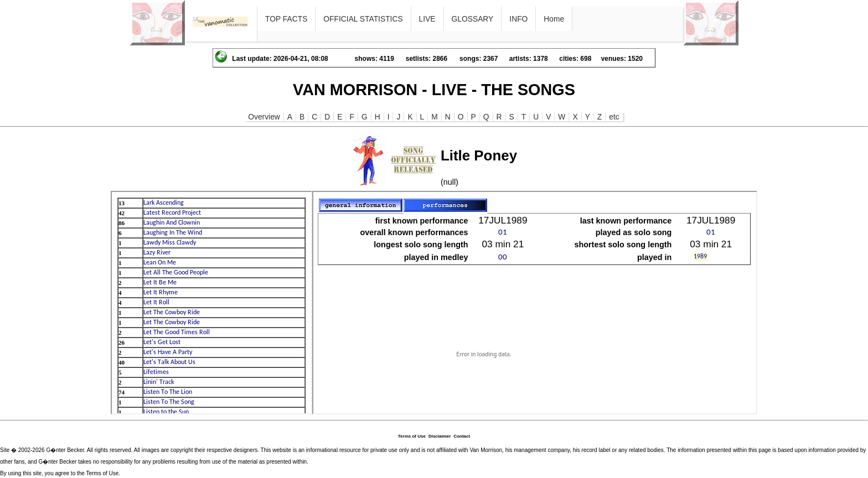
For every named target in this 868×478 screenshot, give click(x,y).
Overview (264, 117)
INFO (518, 19)
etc (614, 117)
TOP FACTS (286, 19)
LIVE (427, 19)
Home (554, 19)
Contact (462, 436)
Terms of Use (412, 436)
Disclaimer (440, 436)
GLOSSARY (473, 19)
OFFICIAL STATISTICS (363, 19)
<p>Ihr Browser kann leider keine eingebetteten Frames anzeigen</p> (211, 303)
